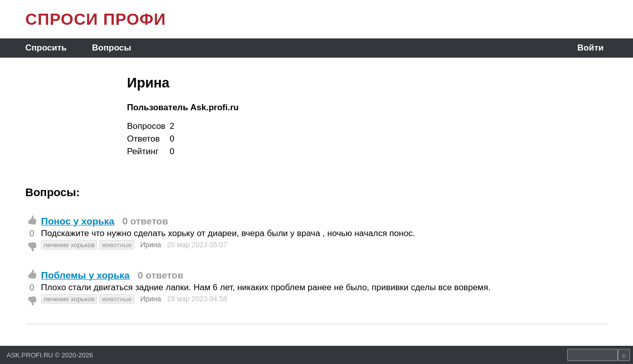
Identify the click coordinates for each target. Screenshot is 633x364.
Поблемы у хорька (85, 275)
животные (117, 245)
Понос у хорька (78, 221)
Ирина (151, 245)
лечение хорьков (69, 245)
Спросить (46, 48)
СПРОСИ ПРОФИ (96, 19)
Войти (590, 48)
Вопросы (112, 48)
